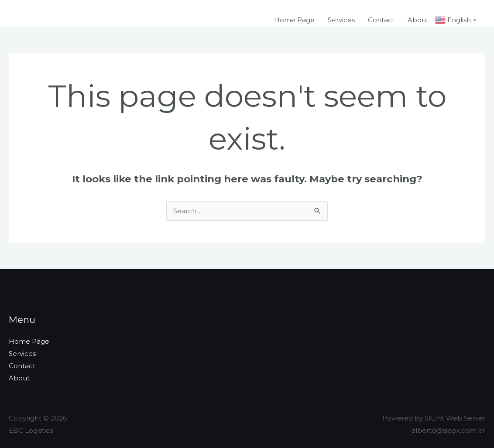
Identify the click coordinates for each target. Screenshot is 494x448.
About (418, 20)
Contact (381, 20)
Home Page (294, 20)
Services (341, 20)
